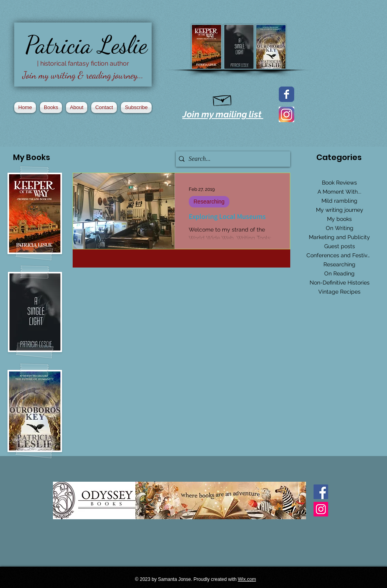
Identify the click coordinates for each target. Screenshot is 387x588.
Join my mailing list (223, 114)
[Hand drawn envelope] (223, 99)
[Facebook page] (286, 94)
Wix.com (247, 579)
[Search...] (231, 159)
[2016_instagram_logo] (286, 114)
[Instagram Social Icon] (321, 509)
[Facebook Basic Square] (321, 492)
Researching (209, 202)
